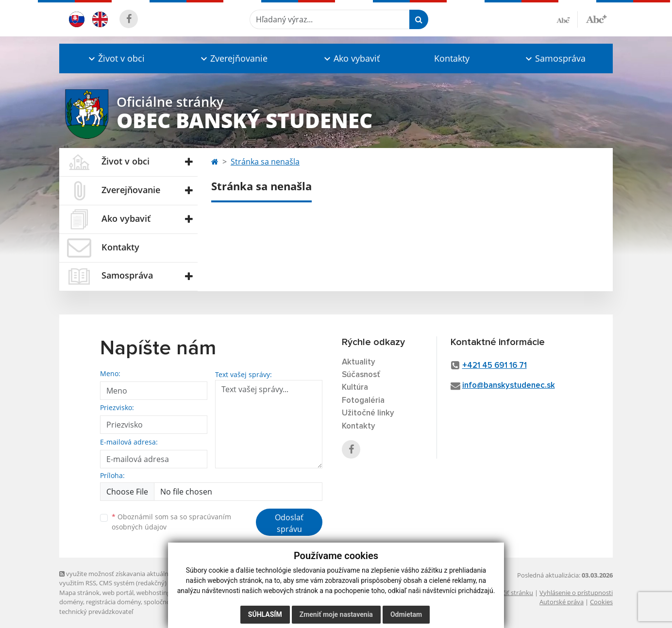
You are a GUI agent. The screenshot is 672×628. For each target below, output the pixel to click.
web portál (118, 593)
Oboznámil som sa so (171, 522)
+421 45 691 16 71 (495, 366)
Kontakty (452, 58)
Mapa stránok (79, 593)
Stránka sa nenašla (265, 162)
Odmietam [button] (406, 614)
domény (71, 602)
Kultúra (355, 388)
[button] (116, 58)
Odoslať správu (289, 523)
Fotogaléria (363, 401)
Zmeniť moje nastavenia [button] (336, 614)
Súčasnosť (361, 375)
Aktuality (359, 362)
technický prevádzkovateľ (96, 611)
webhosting (153, 593)
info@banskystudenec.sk (509, 386)
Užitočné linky (368, 413)
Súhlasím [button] (265, 614)
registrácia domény (113, 602)
